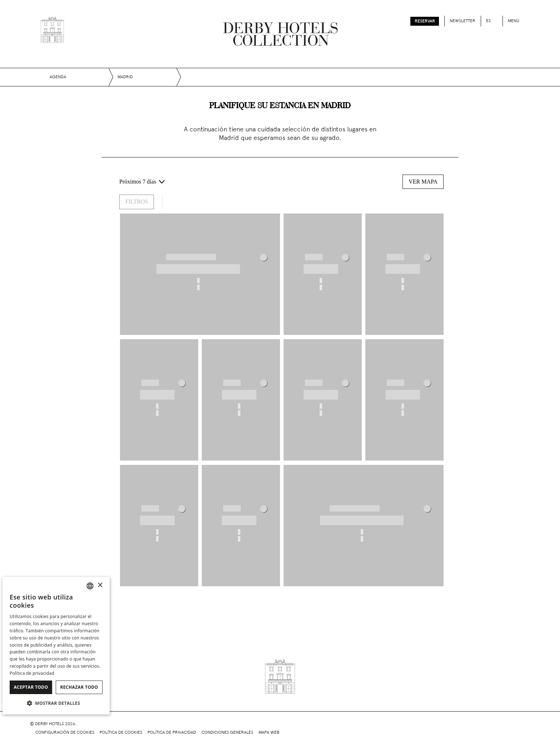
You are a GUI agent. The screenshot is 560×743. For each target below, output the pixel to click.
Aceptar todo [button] (31, 687)
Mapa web (269, 733)
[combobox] (90, 586)
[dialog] (56, 646)
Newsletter (462, 21)
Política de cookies (121, 733)
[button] (56, 703)
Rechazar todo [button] (79, 687)
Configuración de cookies (65, 733)
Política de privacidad (172, 733)
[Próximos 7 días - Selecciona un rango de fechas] (142, 182)
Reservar (425, 21)
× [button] (100, 585)
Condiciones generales (227, 733)
